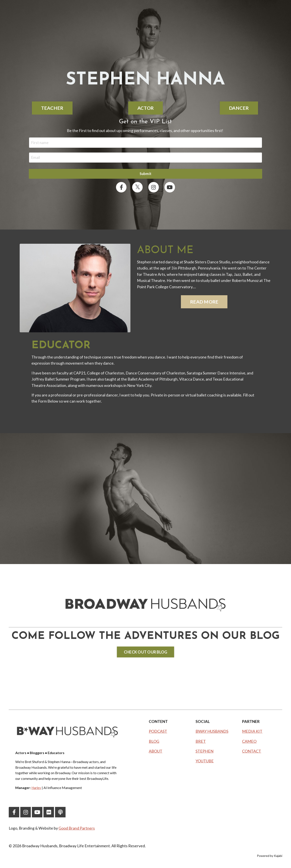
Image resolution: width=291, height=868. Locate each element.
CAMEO (249, 743)
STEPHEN (204, 752)
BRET (201, 743)
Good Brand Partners (77, 829)
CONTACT (252, 752)
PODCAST (158, 733)
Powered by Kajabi (270, 857)
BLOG (154, 743)
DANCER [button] (239, 108)
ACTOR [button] (145, 108)
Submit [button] (146, 174)
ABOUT (156, 752)
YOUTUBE (205, 762)
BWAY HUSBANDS (212, 733)
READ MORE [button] (204, 303)
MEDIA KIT (252, 733)
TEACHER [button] (52, 108)
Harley (37, 789)
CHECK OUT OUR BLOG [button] (146, 653)
